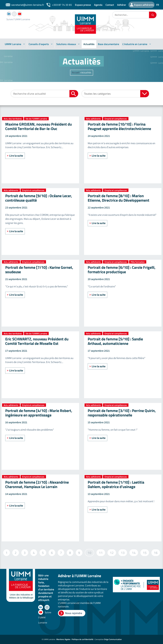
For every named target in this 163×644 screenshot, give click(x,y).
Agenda (98, 5)
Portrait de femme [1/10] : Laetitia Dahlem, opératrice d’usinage (116, 484)
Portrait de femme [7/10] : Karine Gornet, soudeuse (39, 270)
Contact (110, 5)
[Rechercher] (153, 15)
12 (112, 552)
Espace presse (83, 5)
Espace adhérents (144, 5)
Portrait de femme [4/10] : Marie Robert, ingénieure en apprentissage (39, 413)
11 (101, 552)
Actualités (89, 44)
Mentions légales (63, 639)
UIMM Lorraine (15, 44)
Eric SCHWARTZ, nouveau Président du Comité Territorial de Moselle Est (37, 341)
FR (158, 5)
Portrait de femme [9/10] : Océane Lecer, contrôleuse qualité (39, 198)
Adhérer (122, 5)
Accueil (76, 72)
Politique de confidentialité (82, 639)
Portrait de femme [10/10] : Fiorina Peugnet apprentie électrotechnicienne (119, 126)
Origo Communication (113, 639)
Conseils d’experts (41, 44)
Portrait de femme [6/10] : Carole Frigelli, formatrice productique (122, 270)
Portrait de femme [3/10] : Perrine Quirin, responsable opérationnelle (122, 413)
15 (145, 552)
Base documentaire (108, 44)
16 (156, 552)
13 (123, 552)
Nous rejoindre (74, 613)
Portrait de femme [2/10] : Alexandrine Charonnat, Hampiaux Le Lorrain (37, 484)
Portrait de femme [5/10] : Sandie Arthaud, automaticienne (115, 341)
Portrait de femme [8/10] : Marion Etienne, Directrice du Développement (119, 198)
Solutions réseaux (68, 44)
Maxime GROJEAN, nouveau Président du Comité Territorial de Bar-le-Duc (39, 126)
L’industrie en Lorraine (137, 44)
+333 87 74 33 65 (62, 5)
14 (134, 552)
